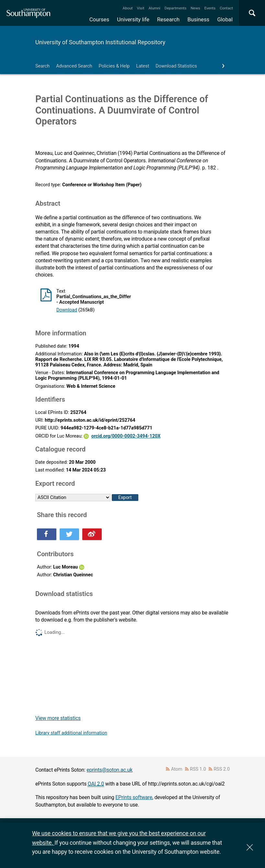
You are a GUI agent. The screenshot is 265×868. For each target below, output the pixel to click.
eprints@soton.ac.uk (109, 770)
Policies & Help (114, 66)
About (128, 8)
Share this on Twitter (69, 534)
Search (42, 66)
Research (168, 19)
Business (199, 19)
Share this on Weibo (92, 534)
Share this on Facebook (47, 534)
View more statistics (58, 718)
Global (225, 19)
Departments (176, 8)
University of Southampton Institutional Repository (100, 42)
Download (67, 310)
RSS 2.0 (222, 769)
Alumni (154, 8)
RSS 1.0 (198, 769)
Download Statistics (176, 66)
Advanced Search (74, 66)
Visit (141, 8)
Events (210, 8)
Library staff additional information (71, 733)
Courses (99, 19)
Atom (177, 769)
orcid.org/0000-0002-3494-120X (126, 436)
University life (133, 19)
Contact (226, 8)
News (195, 8)
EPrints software (134, 797)
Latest (143, 66)
